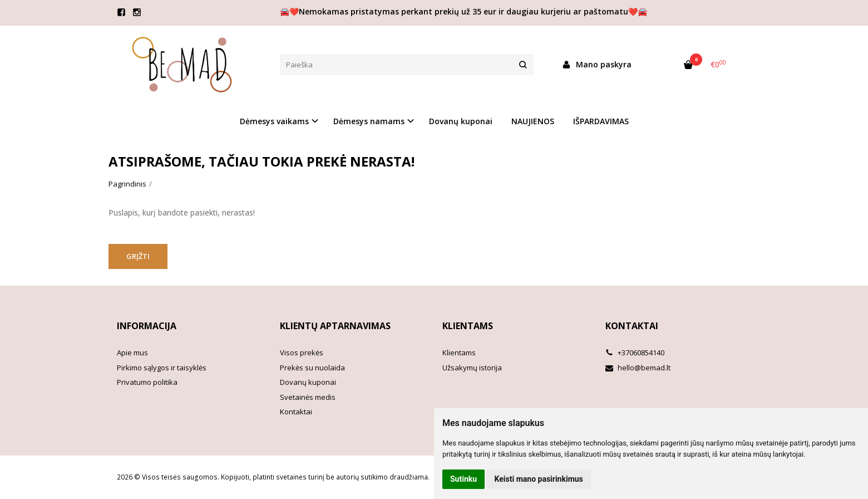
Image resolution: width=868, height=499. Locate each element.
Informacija (147, 326)
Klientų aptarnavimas (335, 326)
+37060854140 (635, 353)
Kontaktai (296, 412)
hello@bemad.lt (638, 368)
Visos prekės (302, 353)
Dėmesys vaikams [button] (274, 121)
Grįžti (138, 256)
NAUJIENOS (533, 121)
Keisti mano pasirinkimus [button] (539, 479)
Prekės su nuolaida (312, 368)
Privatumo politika (147, 382)
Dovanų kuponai (461, 121)
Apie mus (132, 353)
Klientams (468, 326)
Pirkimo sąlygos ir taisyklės (162, 368)
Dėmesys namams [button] (369, 121)
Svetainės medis (308, 397)
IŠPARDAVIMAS (601, 121)
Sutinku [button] (463, 479)
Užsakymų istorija (472, 368)
